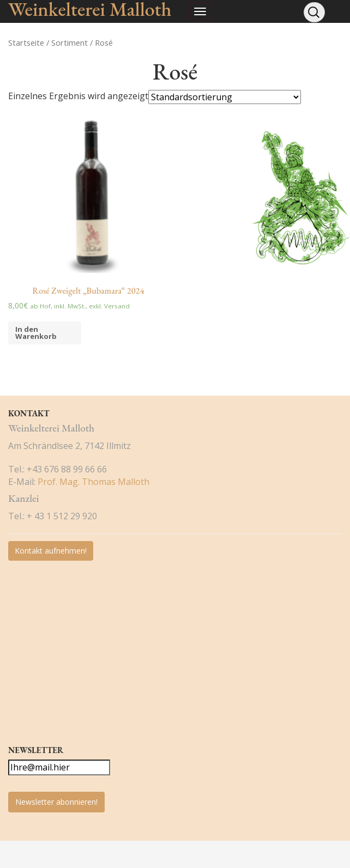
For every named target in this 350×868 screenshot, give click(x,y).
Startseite (26, 43)
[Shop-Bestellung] (225, 97)
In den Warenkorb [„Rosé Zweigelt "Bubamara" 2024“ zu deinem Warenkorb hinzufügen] (36, 333)
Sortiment (70, 43)
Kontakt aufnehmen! (51, 551)
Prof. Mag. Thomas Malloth (93, 482)
